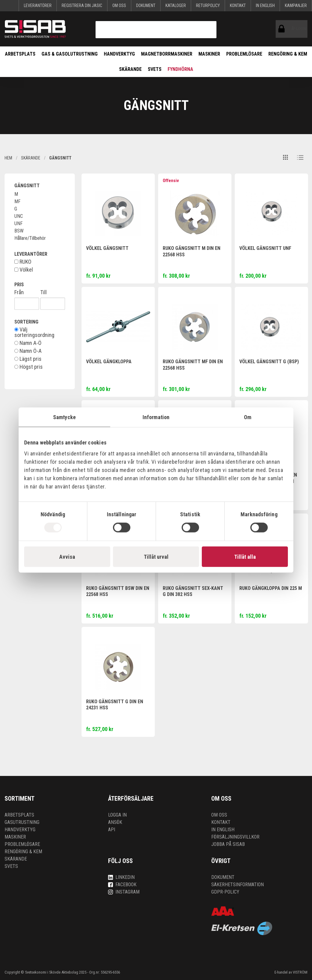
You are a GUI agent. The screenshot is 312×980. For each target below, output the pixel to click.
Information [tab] (156, 417)
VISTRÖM (300, 972)
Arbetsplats (20, 54)
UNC (19, 216)
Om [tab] (248, 417)
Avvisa (67, 556)
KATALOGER (176, 5)
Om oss (119, 5)
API (112, 830)
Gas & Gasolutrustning (70, 54)
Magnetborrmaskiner (167, 54)
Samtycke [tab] (64, 417)
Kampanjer (296, 5)
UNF (18, 223)
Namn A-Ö (28, 343)
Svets (155, 69)
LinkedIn (121, 877)
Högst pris (29, 367)
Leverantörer (38, 5)
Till (44, 292)
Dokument (146, 5)
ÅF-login (283, 29)
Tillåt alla (245, 556)
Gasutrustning (22, 822)
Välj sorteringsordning (34, 332)
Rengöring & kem (288, 54)
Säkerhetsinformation (238, 885)
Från (19, 292)
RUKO (23, 262)
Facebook (122, 885)
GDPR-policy (225, 892)
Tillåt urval (156, 556)
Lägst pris (28, 359)
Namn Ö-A (28, 351)
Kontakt (238, 5)
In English (265, 5)
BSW (19, 231)
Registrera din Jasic (82, 5)
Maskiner (209, 54)
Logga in (117, 815)
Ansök (115, 822)
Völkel (24, 270)
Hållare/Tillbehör (30, 238)
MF (17, 201)
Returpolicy (208, 5)
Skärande (130, 69)
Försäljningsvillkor (235, 837)
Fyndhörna (180, 69)
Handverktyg (119, 54)
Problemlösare (244, 54)
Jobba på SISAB (228, 844)
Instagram (124, 892)
